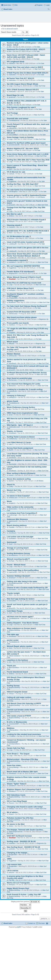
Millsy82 (12, 344)
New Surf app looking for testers (21, 599)
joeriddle (12, 550)
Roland (11, 814)
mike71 (11, 444)
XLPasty (12, 561)
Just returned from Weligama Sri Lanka (23, 384)
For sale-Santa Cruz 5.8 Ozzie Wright (22, 190)
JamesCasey (13, 314)
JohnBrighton (13, 192)
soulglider (12, 332)
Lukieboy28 (13, 244)
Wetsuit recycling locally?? (18, 559)
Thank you (11, 666)
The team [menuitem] (42, 923)
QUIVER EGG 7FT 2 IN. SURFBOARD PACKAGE (27, 231)
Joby (10, 308)
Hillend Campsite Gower (17, 692)
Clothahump (13, 439)
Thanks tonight (13, 593)
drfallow (11, 216)
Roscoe (11, 803)
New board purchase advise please (22, 317)
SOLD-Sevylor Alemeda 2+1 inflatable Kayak (26, 220)
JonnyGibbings (14, 767)
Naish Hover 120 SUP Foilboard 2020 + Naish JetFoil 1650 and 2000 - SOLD (26, 56)
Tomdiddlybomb (14, 120)
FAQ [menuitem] (16, 5)
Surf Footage (12, 113)
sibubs (11, 826)
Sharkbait (12, 279)
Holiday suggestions (16, 301)
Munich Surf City (14, 490)
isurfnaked (12, 538)
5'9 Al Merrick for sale (16, 172)
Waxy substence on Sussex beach (21, 628)
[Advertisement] (26, 16)
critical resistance (15, 656)
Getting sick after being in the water (22, 581)
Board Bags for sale (15, 95)
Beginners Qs (44, 319)
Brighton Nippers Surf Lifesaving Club (23, 789)
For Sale (37, 47)
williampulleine (14, 730)
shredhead (12, 363)
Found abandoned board (17, 672)
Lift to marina (13, 871)
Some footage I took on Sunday (20, 137)
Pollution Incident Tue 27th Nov (20, 818)
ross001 (11, 374)
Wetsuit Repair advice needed (20, 646)
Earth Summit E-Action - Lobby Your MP (24, 894)
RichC (11, 150)
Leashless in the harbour (17, 660)
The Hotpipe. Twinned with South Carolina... (25, 830)
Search (23, 32)
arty (10, 662)
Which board (12, 342)
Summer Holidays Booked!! (18, 576)
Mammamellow (14, 668)
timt (10, 47)
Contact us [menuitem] (31, 923)
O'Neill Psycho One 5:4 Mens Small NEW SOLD (27, 73)
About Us (11, 485)
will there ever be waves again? (20, 617)
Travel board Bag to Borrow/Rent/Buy (23, 570)
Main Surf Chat (40, 69)
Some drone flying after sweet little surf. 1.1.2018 (28, 154)
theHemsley (13, 380)
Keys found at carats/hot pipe (19, 378)
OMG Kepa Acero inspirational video (22, 413)
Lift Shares (41, 197)
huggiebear (13, 181)
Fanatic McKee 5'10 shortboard (20, 272)
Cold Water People (15, 611)
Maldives (11, 728)
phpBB (18, 927)
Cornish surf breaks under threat (21, 710)
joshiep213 (12, 397)
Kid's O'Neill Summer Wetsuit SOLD (22, 90)
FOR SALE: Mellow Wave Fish (20, 288)
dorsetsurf (12, 578)
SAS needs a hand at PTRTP (19, 716)
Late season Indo (14, 864)
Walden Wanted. (14, 354)
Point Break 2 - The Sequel (18, 754)
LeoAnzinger (13, 515)
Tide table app (13, 634)
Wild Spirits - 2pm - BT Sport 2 (20, 425)
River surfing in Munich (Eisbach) (21, 473)
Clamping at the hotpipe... (18, 853)
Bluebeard (12, 302)
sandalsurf (12, 262)
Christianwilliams (14, 744)
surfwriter (12, 843)
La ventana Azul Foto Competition (21, 513)
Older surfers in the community (20, 507)
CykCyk (11, 174)
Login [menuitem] (48, 5)
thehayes (12, 885)
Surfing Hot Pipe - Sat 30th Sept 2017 (23, 184)
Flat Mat (12, 880)
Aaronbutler (13, 464)
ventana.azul (13, 498)
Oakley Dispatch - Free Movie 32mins (23, 623)
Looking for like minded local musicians (24, 734)
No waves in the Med (16, 824)
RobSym (12, 221)
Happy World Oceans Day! (18, 888)
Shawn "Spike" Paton (16, 784)
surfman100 (13, 391)
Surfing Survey (13, 686)
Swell (11, 544)
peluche (11, 872)
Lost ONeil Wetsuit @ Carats (19, 442)
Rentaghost (13, 319)
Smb (10, 648)
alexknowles (13, 509)
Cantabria (11, 531)
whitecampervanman (16, 832)
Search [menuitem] (49, 9)
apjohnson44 (13, 521)
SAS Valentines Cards (16, 795)
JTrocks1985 (13, 298)
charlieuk (12, 63)
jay (10, 409)
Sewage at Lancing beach (18, 548)
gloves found (12, 401)
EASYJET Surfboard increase (19, 836)
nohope (11, 694)
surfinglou (12, 290)
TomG (11, 351)
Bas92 (11, 450)
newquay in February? (16, 396)
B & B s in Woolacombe (17, 722)
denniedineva (13, 555)
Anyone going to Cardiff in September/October (27, 195)
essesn (11, 475)
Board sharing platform (17, 525)
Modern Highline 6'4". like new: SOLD (23, 149)
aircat (11, 415)
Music (9, 501)
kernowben (13, 589)
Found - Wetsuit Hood (16, 565)
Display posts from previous (25, 902)
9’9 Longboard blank (16, 62)
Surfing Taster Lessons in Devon (21, 437)
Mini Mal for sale (14, 214)
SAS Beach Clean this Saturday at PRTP (24, 704)
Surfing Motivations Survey (18, 553)
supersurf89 (13, 572)
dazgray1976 (13, 273)
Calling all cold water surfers (19, 697)
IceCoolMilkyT (14, 135)
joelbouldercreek (14, 427)
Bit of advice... (13, 812)
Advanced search (27, 32)
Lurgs (11, 69)
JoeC (11, 613)
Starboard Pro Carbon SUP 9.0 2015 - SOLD (25, 49)
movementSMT (14, 724)
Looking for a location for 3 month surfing (25, 389)
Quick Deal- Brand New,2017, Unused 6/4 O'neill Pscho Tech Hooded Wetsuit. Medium (27, 255)
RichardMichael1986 (16, 583)
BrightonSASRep (14, 630)
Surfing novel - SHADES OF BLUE (21, 841)
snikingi (11, 809)
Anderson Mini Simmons (17, 519)
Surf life (11, 109)
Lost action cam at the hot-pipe (20, 537)
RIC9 (11, 105)
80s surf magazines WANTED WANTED (23, 266)
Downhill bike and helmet (18, 119)
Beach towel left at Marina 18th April (22, 772)
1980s (9, 859)
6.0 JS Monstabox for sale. (18, 236)
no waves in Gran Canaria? (18, 496)
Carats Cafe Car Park (16, 748)
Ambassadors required (17, 260)
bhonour (12, 238)
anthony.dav (13, 356)
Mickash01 (12, 386)
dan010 (11, 156)
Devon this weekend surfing (19, 479)
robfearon (12, 492)
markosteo (12, 75)
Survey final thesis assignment (20, 448)
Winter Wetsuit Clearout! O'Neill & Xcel (23, 277)
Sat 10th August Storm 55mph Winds (23, 84)
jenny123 (12, 197)
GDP (10, 169)
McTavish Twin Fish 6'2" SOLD (20, 78)
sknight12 (12, 503)
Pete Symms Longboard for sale (21, 107)
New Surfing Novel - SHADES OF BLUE (23, 847)
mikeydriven (13, 128)
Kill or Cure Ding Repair (17, 801)
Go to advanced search (10, 29)
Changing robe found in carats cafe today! (25, 807)
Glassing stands (14, 225)
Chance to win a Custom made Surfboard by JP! (27, 588)
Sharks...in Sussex (15, 431)
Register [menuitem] (40, 5)
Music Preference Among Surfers (21, 407)
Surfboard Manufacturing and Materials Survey (27, 373)
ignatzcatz (12, 97)
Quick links (7, 5)
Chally (11, 486)
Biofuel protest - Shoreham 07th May (22, 759)
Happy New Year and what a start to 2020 (24, 67)
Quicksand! (12, 542)
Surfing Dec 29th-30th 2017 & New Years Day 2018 (28, 160)
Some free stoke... (14, 765)
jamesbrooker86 (14, 145)
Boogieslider (13, 855)
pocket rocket (13, 640)
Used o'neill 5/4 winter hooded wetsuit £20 (25, 242)
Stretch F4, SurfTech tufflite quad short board (26, 143)
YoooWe (12, 527)
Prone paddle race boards (18, 323)
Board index (8, 923)
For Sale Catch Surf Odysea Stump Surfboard (26, 306)
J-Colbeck (12, 736)
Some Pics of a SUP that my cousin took (24, 283)
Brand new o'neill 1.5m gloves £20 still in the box (28, 248)
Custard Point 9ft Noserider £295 (21, 312)
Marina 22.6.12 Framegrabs (18, 883)
